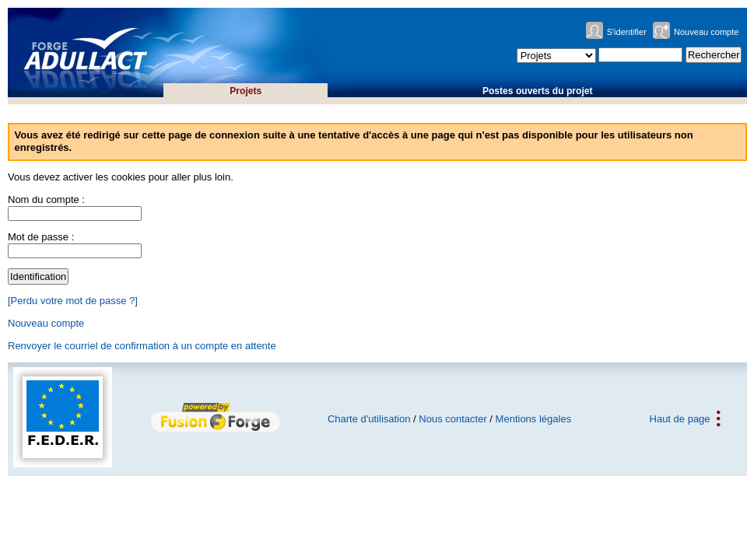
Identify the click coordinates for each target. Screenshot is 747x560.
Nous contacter (452, 419)
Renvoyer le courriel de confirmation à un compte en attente (142, 346)
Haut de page (680, 419)
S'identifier (627, 32)
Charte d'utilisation (369, 419)
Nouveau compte (707, 32)
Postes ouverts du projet (538, 91)
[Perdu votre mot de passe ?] (73, 301)
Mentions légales (534, 419)
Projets (245, 91)
